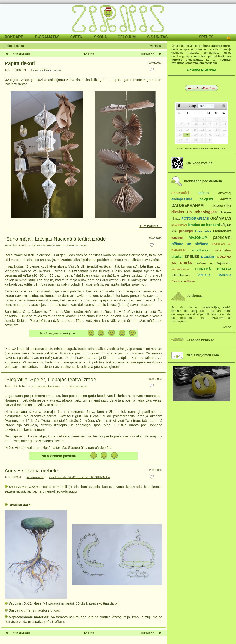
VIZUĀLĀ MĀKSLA (214, 275)
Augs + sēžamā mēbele (31, 471)
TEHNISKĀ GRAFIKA (213, 269)
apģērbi (204, 193)
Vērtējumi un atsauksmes (46, 245)
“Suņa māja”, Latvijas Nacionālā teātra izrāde (55, 239)
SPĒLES (206, 37)
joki (174, 231)
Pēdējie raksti (14, 46)
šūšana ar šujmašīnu (214, 263)
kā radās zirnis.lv (200, 340)
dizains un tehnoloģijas (194, 212)
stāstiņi (208, 257)
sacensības (223, 250)
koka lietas (203, 231)
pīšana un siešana (190, 244)
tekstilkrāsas (181, 275)
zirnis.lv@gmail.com (203, 355)
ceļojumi (206, 199)
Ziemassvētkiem (183, 281)
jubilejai (186, 231)
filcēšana (225, 212)
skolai (177, 257)
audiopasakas (182, 199)
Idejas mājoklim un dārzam (46, 70)
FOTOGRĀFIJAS (195, 218)
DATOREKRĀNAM (187, 205)
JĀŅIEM (226, 225)
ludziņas (177, 238)
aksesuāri (180, 193)
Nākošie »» (147, 54)
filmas (176, 219)
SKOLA (100, 37)
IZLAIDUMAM (179, 225)
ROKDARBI (15, 37)
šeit (25, 353)
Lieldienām (222, 231)
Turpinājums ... (151, 226)
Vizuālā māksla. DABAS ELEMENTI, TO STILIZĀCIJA (79, 477)
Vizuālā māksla (35, 477)
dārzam (226, 199)
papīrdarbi (222, 237)
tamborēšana (180, 269)
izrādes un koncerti (204, 225)
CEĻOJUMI (127, 37)
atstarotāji (225, 193)
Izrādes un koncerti (77, 245)
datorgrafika (221, 205)
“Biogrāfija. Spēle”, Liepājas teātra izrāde (50, 380)
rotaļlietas (200, 250)
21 (188, 135)
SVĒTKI (77, 37)
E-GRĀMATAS (47, 37)
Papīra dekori (20, 63)
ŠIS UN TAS (158, 37)
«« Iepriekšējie (21, 54)
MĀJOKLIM (198, 238)
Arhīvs (227, 327)
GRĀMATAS (221, 218)
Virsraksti (156, 46)
